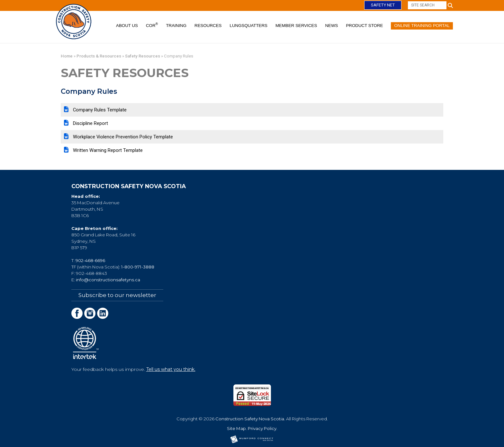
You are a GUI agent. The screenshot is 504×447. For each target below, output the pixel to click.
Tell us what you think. (171, 369)
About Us (127, 26)
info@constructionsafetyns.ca (108, 280)
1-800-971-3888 (138, 267)
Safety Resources (143, 56)
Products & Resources (99, 56)
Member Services (296, 26)
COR (152, 25)
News (331, 26)
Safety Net (383, 5)
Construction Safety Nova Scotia (250, 418)
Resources (208, 26)
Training (176, 26)
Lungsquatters (249, 26)
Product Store (364, 26)
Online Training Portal (422, 26)
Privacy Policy (262, 428)
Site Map (236, 428)
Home (67, 56)
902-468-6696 (90, 260)
